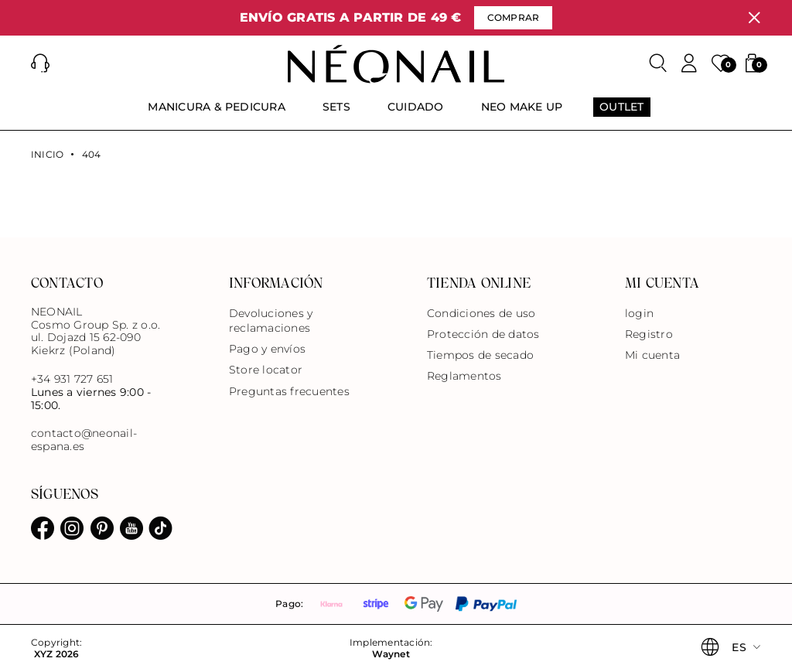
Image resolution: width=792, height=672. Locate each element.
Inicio (47, 155)
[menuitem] (217, 114)
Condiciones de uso (481, 313)
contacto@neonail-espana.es (84, 440)
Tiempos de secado (480, 355)
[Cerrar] (754, 18)
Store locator (266, 370)
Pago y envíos (267, 349)
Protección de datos (483, 334)
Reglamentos (464, 376)
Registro (649, 334)
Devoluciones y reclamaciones (271, 321)
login (639, 313)
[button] (40, 63)
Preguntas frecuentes (289, 391)
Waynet (391, 654)
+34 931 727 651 (72, 379)
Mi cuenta (652, 355)
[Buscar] (658, 63)
